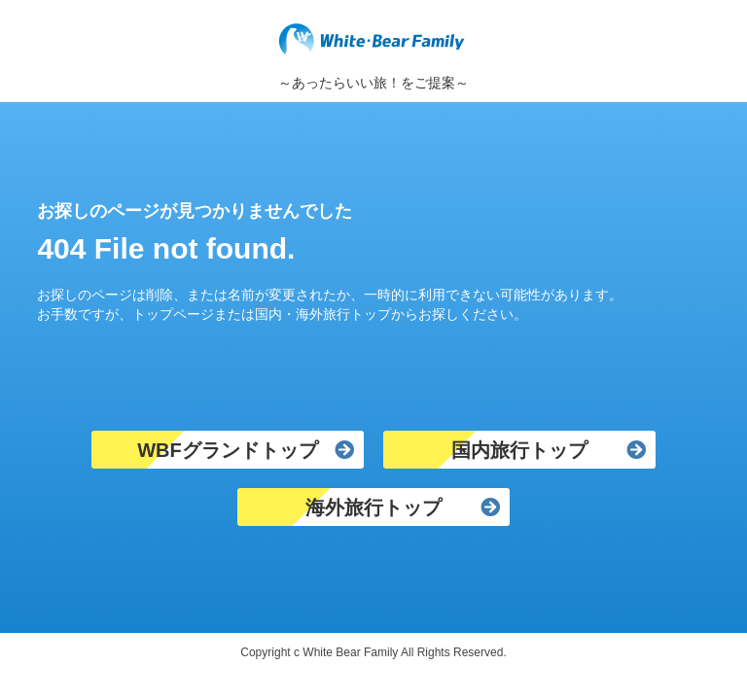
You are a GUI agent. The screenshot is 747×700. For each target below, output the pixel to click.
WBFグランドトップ (228, 450)
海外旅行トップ (373, 507)
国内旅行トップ (519, 450)
